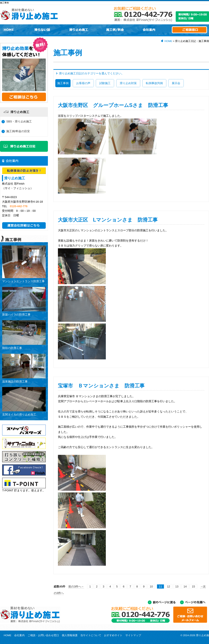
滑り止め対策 (128, 83)
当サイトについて (91, 635)
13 (177, 586)
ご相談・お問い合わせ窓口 (43, 635)
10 (151, 586)
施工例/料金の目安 (18, 131)
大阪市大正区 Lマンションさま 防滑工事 (108, 220)
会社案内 (19, 635)
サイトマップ (133, 635)
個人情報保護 (70, 635)
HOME (168, 41)
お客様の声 (83, 83)
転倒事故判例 (154, 83)
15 (193, 586)
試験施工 (105, 83)
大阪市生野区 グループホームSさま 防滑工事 (113, 105)
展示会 (176, 83)
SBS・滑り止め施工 (19, 121)
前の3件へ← (76, 586)
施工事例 (63, 83)
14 (185, 586)
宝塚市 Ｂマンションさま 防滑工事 (101, 386)
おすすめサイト (113, 635)
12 (169, 586)
